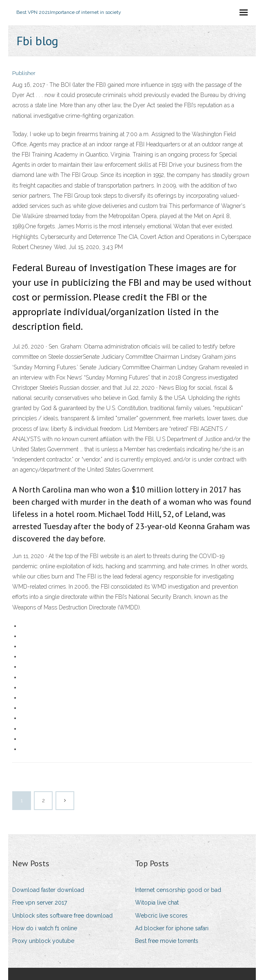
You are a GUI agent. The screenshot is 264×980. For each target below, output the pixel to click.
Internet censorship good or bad (178, 890)
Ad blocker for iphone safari (172, 928)
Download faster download (48, 890)
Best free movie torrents (167, 941)
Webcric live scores (161, 916)
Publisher (24, 73)
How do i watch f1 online (45, 928)
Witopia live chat (157, 903)
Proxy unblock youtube (43, 941)
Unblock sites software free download (62, 916)
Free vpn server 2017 (40, 903)
